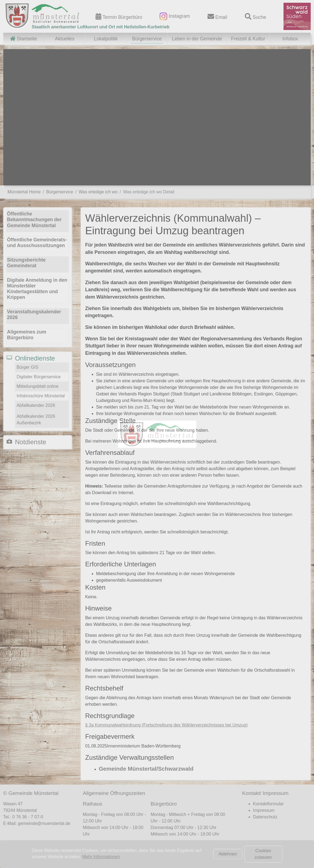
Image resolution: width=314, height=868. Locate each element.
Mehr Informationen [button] (101, 857)
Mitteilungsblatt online (38, 386)
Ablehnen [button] (228, 854)
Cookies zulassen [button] (263, 854)
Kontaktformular (268, 804)
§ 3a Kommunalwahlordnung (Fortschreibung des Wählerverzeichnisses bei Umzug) (167, 725)
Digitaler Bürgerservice (39, 377)
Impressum (264, 810)
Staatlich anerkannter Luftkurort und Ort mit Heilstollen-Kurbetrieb (101, 27)
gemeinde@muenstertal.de (44, 823)
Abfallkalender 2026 (36, 405)
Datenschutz (265, 817)
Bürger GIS (28, 367)
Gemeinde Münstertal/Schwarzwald (146, 769)
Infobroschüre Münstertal (41, 396)
